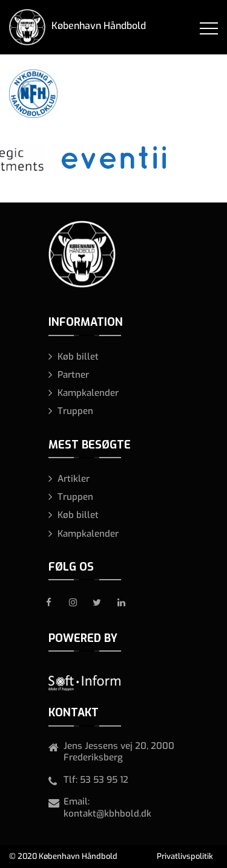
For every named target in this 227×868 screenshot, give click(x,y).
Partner (73, 375)
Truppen (75, 411)
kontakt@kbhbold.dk (107, 814)
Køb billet (78, 357)
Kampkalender (88, 393)
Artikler (74, 479)
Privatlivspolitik (185, 856)
